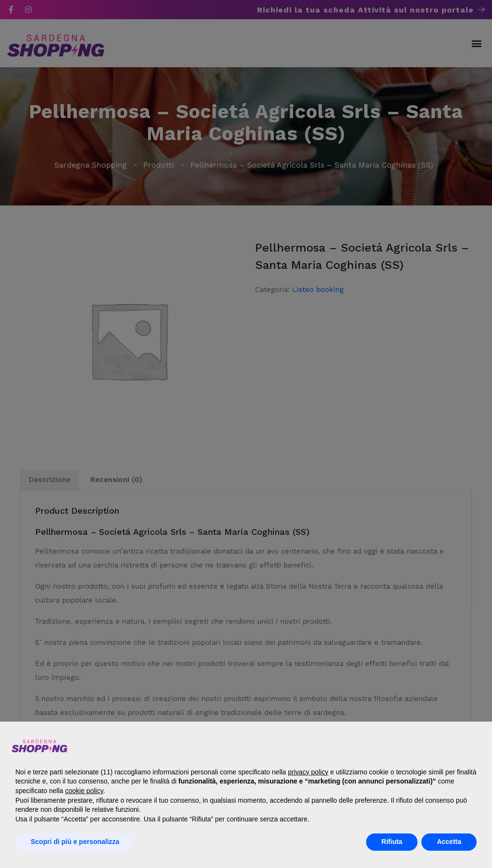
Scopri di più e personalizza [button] (75, 842)
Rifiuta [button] (392, 842)
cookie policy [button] (84, 791)
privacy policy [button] (308, 772)
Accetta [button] (449, 842)
